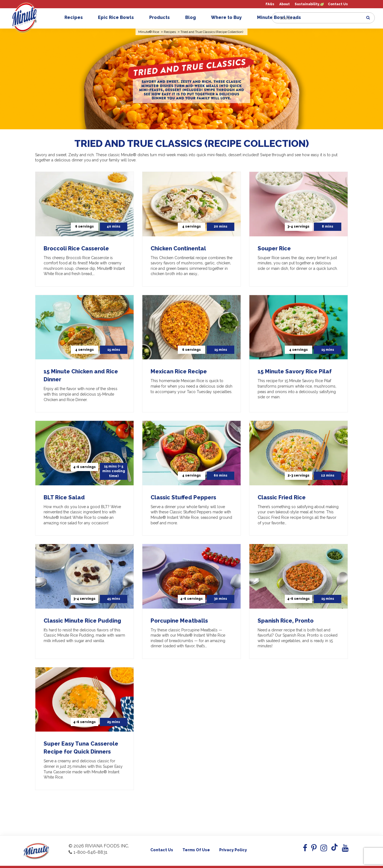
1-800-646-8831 (88, 852)
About (285, 4)
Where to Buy (229, 17)
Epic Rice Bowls (119, 17)
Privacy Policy (233, 850)
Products (162, 17)
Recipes (76, 17)
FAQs (270, 4)
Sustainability (307, 4)
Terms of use (196, 850)
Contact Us (338, 4)
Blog (193, 17)
